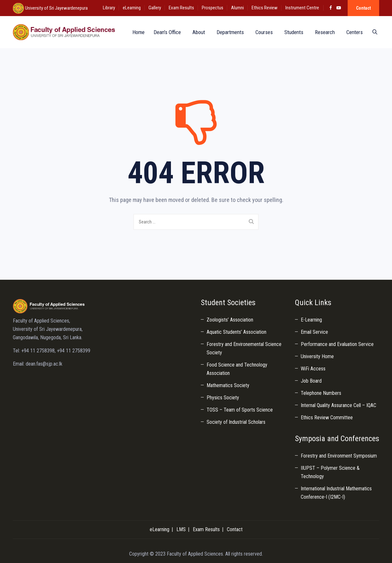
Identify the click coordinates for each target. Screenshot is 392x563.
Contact (363, 8)
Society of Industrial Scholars (236, 422)
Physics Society (223, 398)
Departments (228, 32)
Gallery (155, 8)
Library (109, 8)
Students (292, 32)
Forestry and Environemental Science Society (244, 348)
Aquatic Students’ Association (236, 332)
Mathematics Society (228, 385)
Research (323, 32)
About (197, 32)
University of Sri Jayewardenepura (56, 8)
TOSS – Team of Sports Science (240, 410)
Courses (262, 32)
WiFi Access (313, 369)
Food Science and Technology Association (237, 369)
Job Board (311, 381)
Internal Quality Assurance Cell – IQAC (339, 405)
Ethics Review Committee (327, 418)
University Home (317, 356)
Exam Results (181, 8)
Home (135, 32)
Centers (353, 32)
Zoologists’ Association (230, 320)
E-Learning (311, 320)
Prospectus (213, 8)
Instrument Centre (302, 8)
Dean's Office (165, 32)
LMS (181, 529)
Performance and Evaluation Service (337, 344)
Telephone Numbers (321, 393)
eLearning (132, 8)
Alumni (237, 8)
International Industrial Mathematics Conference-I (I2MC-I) (336, 493)
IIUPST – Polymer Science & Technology (330, 472)
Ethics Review (265, 8)
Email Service (314, 332)
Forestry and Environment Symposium (339, 456)
